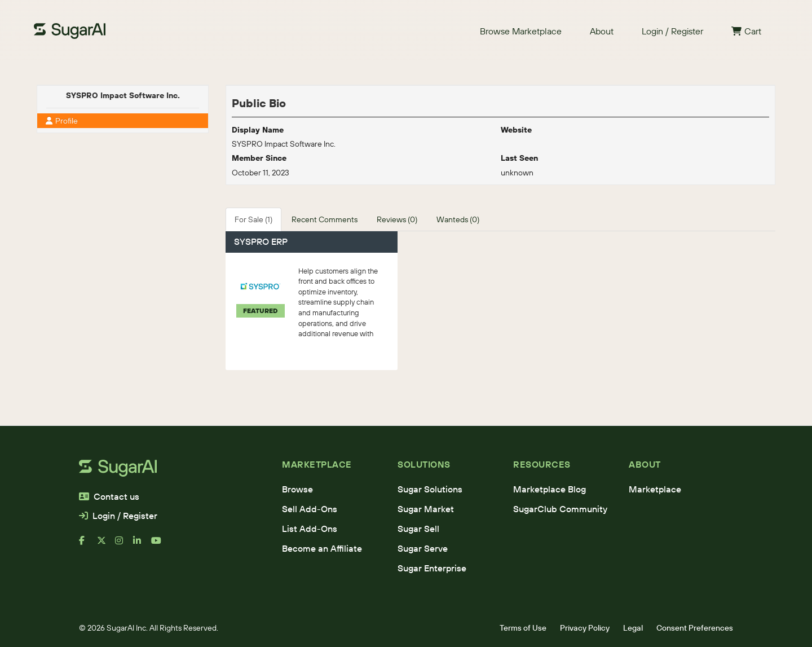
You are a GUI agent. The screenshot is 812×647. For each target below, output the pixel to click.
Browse (297, 489)
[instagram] (124, 545)
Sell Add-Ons (310, 509)
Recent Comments (325, 219)
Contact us (109, 496)
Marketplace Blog (550, 489)
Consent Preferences (695, 628)
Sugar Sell (418, 529)
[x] (106, 545)
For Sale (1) (253, 219)
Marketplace (655, 489)
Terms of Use (523, 628)
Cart (746, 31)
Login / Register (672, 31)
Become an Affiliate (322, 548)
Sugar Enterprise (432, 568)
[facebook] (88, 545)
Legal (633, 628)
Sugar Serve (423, 548)
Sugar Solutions (430, 489)
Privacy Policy (585, 628)
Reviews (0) (397, 219)
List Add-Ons (310, 529)
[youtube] (160, 545)
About (602, 31)
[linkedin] (142, 545)
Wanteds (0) (458, 219)
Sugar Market (426, 509)
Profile (62, 121)
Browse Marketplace (521, 31)
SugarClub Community (560, 509)
